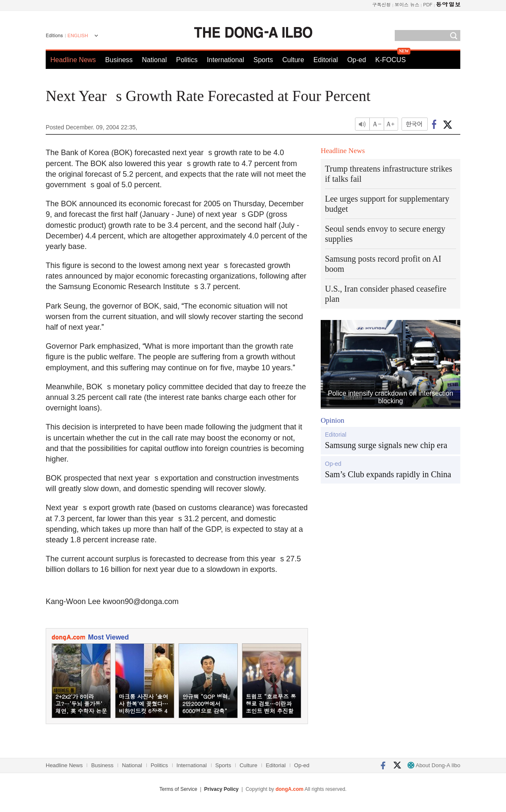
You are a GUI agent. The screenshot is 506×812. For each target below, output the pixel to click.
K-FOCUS (390, 60)
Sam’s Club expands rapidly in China (388, 474)
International (225, 60)
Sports (263, 60)
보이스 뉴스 (407, 4)
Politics (187, 60)
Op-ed (357, 60)
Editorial (326, 60)
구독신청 (382, 4)
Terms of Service (178, 789)
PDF (428, 4)
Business (119, 60)
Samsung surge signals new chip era (386, 445)
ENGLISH (78, 36)
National (155, 60)
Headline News (73, 60)
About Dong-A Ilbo (434, 765)
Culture (293, 60)
